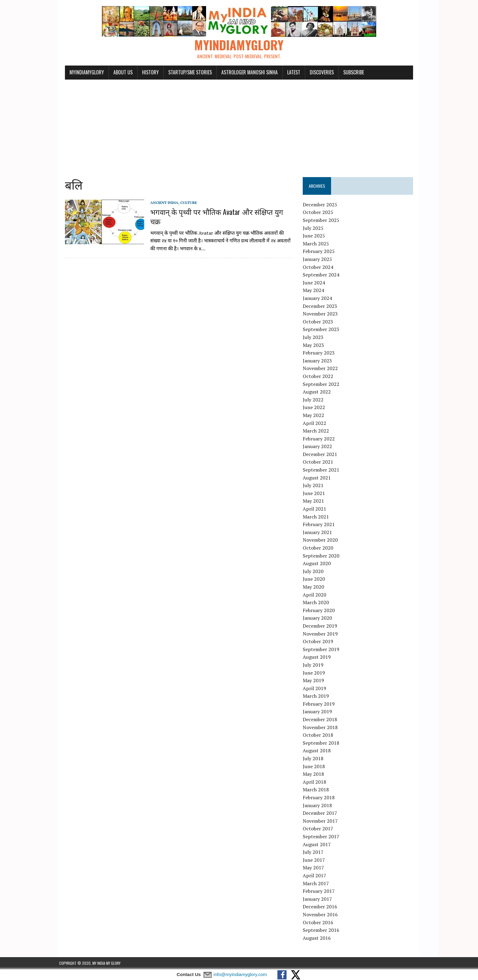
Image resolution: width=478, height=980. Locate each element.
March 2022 (318, 431)
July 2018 (315, 759)
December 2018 (322, 720)
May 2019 (316, 681)
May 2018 (316, 775)
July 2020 (315, 572)
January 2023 (319, 361)
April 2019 (317, 689)
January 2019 (319, 712)
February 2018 (321, 798)
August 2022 (319, 392)
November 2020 (322, 540)
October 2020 (320, 548)
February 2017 (321, 891)
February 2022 (321, 439)
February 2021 (321, 525)
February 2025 (321, 252)
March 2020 (318, 603)
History (145, 73)
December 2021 (322, 454)
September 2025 (323, 220)
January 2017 (319, 899)
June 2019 (316, 673)
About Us (117, 73)
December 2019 (322, 626)
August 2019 (319, 657)
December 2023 (322, 306)
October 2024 (320, 267)
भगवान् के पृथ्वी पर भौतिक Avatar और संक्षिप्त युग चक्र (217, 212)
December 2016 (322, 907)
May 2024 (316, 291)
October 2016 (320, 923)
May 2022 (316, 415)
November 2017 (322, 821)
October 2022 (320, 376)
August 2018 (319, 751)
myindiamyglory (81, 73)
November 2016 (322, 915)
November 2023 (322, 314)
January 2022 (319, 447)
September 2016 (323, 930)
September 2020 (323, 556)
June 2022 (316, 408)
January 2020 (319, 618)
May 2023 (316, 345)
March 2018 (318, 790)
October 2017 (320, 829)
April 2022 (317, 423)
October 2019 (320, 642)
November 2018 (322, 728)
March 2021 (318, 517)
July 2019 (315, 665)
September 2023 (323, 330)
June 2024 (316, 283)
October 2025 (320, 213)
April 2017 (317, 876)
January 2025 (319, 259)
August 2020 (319, 564)
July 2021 (315, 486)
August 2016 (319, 938)
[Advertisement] (239, 126)
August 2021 (319, 478)
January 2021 (319, 533)
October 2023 (320, 322)
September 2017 (323, 837)
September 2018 (323, 743)
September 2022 (323, 384)
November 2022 (322, 369)
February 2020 (321, 611)
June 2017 (316, 860)
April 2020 (317, 595)
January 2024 (319, 298)
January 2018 (319, 806)
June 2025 (316, 236)
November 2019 (322, 634)
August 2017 (319, 845)
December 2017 (322, 813)
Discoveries (316, 73)
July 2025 (315, 228)
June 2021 (316, 494)
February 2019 (321, 704)
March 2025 (318, 244)
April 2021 (317, 509)
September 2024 (323, 275)
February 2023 (321, 353)
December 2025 (322, 205)
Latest (288, 73)
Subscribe (348, 73)
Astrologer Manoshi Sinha (244, 73)
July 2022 (315, 400)
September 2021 (323, 470)
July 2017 (315, 852)
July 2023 (315, 337)
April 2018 (317, 782)
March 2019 (318, 697)
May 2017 (316, 868)
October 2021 (320, 462)
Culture (183, 203)
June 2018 (316, 767)
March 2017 (318, 884)
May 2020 (316, 587)
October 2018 (320, 736)
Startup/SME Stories (184, 73)
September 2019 (323, 650)
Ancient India (159, 203)
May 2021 (316, 501)
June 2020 (316, 579)
